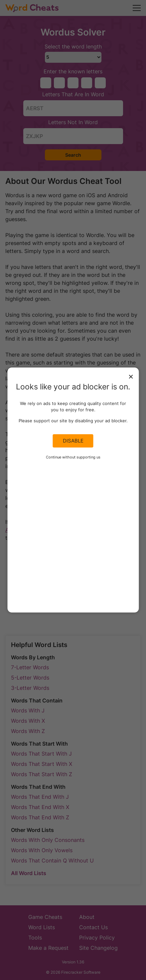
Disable (73, 441)
